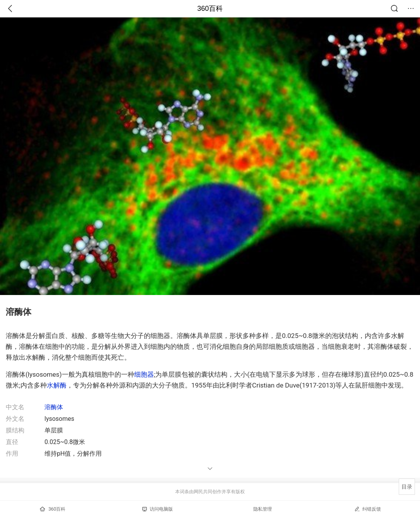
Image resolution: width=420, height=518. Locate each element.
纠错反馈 (368, 509)
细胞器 (144, 374)
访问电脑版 (158, 509)
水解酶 (57, 385)
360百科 (210, 9)
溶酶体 (54, 407)
